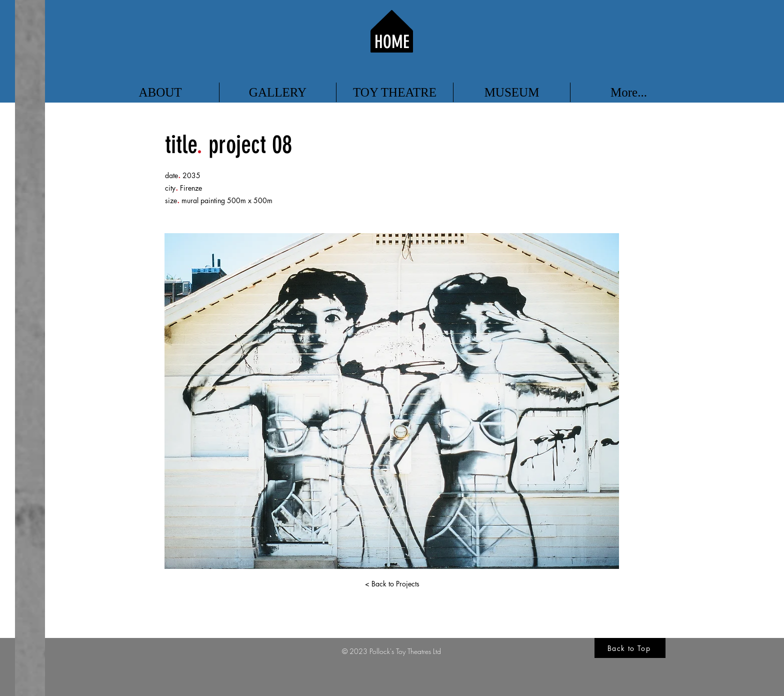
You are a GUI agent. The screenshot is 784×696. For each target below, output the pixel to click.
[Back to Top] (630, 648)
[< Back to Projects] (392, 584)
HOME (392, 42)
